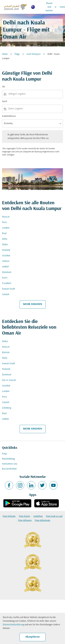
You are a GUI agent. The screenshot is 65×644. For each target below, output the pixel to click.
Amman (6, 261)
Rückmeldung (8, 459)
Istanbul (6, 256)
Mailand (6, 250)
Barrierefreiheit (9, 469)
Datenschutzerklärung (13, 625)
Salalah (6, 294)
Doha (5, 239)
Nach (5, 101)
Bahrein (6, 352)
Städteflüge (38, 516)
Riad (4, 233)
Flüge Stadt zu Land (54, 516)
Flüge (17, 54)
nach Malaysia (34, 54)
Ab (3, 87)
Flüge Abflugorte (25, 520)
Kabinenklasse (9, 116)
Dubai (5, 245)
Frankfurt (7, 283)
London (6, 228)
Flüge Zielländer (9, 516)
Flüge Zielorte (24, 516)
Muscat (6, 217)
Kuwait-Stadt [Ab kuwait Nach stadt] (8, 289)
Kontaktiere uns (10, 464)
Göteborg (7, 408)
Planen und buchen (52, 7)
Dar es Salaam (9, 380)
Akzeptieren (32, 637)
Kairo (5, 278)
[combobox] (35, 94)
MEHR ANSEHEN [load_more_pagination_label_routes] (32, 304)
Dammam (7, 272)
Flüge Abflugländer (43, 520)
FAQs (5, 454)
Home (5, 54)
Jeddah (5, 267)
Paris (5, 222)
